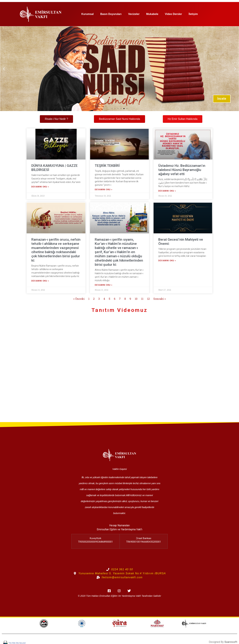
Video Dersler (174, 14)
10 (136, 299)
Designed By (223, 642)
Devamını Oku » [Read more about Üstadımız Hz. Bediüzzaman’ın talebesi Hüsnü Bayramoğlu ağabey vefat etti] (167, 191)
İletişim (193, 14)
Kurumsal (87, 14)
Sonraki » (159, 299)
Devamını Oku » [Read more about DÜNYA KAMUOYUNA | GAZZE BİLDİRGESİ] (40, 187)
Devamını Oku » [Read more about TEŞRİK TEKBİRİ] (104, 190)
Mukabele (152, 14)
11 (142, 299)
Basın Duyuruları (111, 14)
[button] (4, 69)
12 (148, 299)
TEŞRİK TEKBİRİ (107, 166)
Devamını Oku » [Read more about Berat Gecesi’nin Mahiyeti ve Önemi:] (167, 261)
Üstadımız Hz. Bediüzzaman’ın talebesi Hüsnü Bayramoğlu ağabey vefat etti (182, 170)
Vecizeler (134, 14)
